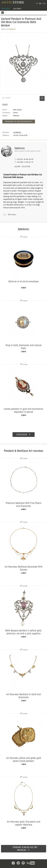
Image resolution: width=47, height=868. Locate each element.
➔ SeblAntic (17, 132)
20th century (12, 214)
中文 (44, 3)
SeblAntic (20, 148)
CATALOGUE (5, 9)
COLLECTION (26, 167)
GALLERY (17, 167)
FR (37, 3)
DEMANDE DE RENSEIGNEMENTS (19, 121)
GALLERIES (17, 9)
